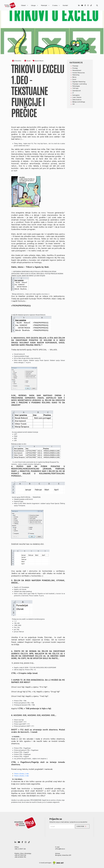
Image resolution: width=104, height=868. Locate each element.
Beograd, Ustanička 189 (63, 855)
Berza (74, 77)
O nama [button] (56, 5)
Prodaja (75, 68)
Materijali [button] (45, 5)
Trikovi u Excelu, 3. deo (21, 776)
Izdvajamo (76, 95)
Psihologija (76, 86)
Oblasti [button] (25, 5)
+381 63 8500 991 (20, 857)
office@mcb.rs (60, 849)
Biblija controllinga (79, 102)
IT (73, 93)
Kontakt (65, 5)
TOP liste (75, 88)
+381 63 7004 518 (20, 855)
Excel (29, 61)
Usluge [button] (34, 5)
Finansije (75, 66)
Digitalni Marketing (79, 82)
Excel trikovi (39, 61)
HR (73, 104)
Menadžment (77, 70)
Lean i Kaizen (77, 97)
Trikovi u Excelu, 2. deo (21, 774)
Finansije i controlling (80, 84)
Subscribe (81, 826)
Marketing (76, 75)
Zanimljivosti (77, 91)
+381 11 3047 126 (20, 849)
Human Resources (79, 73)
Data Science (77, 100)
